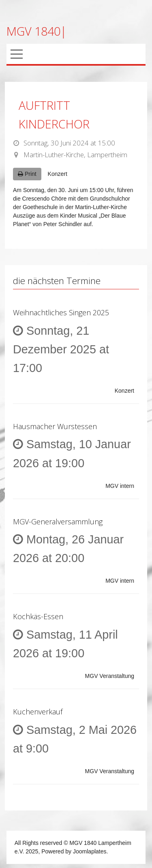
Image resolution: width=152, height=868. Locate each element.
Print (27, 174)
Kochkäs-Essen (38, 616)
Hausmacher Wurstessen (55, 426)
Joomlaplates (90, 851)
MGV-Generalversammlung (58, 522)
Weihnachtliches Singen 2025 (61, 312)
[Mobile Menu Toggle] (17, 54)
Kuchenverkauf (38, 712)
